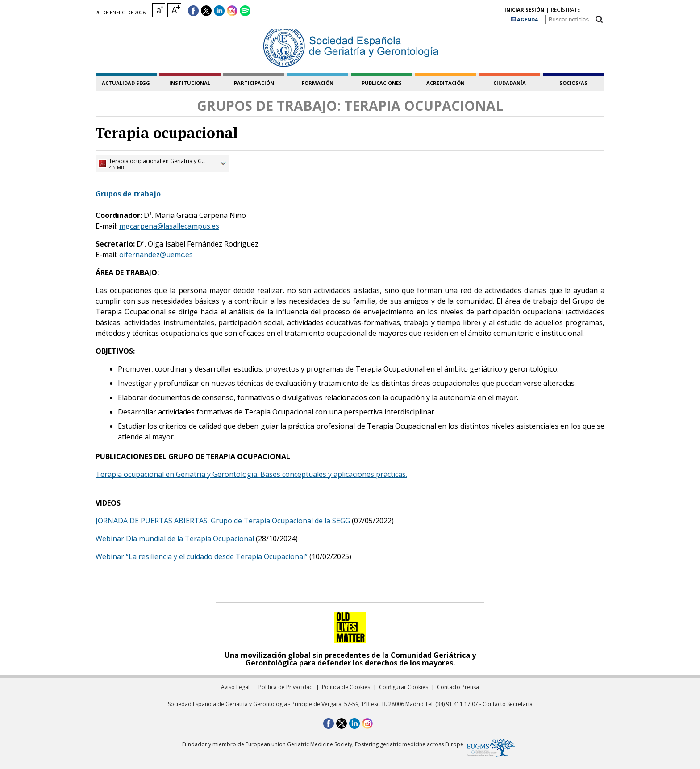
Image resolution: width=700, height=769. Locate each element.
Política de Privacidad (286, 687)
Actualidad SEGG (126, 83)
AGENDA (525, 11)
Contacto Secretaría (508, 704)
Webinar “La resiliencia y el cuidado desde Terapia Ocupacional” (202, 556)
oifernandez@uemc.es (156, 255)
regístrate (490, 11)
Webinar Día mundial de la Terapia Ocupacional (175, 539)
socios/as (573, 83)
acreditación (446, 83)
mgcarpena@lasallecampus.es (169, 226)
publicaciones (382, 83)
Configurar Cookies (404, 687)
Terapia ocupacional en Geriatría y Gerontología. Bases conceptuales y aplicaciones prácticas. (251, 474)
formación (318, 83)
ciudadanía (510, 83)
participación (254, 83)
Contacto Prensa (458, 687)
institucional (190, 83)
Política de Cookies (346, 687)
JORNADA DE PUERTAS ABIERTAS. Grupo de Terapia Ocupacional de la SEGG (223, 521)
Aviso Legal (235, 687)
